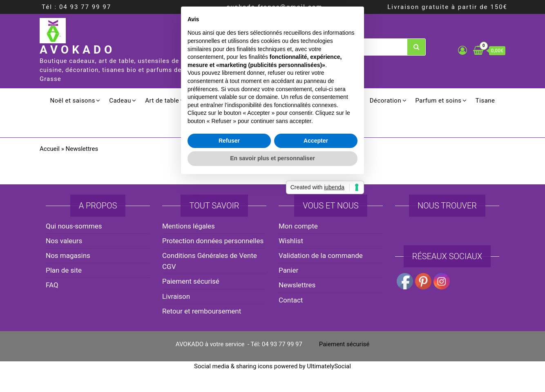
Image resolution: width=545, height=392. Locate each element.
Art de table (162, 101)
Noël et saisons (73, 101)
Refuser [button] (229, 246)
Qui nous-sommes (74, 226)
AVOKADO (77, 50)
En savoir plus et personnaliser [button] (272, 264)
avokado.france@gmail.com (275, 7)
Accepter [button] (316, 246)
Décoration (386, 101)
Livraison (176, 296)
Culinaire (243, 101)
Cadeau (120, 101)
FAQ (52, 285)
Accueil (50, 149)
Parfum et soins (438, 101)
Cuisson (205, 101)
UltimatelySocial (329, 366)
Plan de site (64, 270)
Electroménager (293, 101)
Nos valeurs (64, 241)
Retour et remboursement (202, 311)
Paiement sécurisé (344, 344)
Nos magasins (68, 255)
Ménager (343, 101)
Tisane (485, 101)
